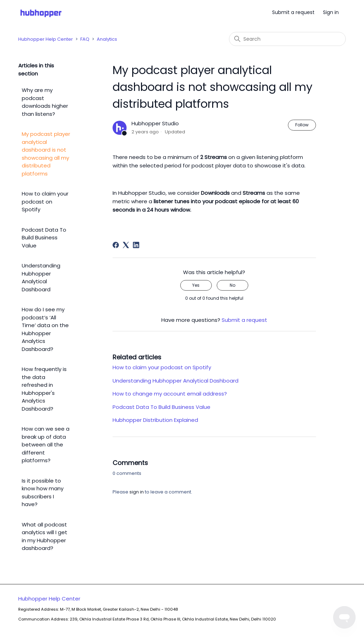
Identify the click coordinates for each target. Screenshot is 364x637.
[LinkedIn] (136, 245)
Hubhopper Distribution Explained (155, 420)
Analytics (107, 39)
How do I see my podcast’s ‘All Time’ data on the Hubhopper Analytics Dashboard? (45, 329)
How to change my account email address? (170, 394)
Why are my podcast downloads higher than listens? (45, 102)
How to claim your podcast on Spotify (45, 201)
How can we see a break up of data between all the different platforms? (46, 444)
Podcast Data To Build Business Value (44, 238)
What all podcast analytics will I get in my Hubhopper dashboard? (45, 536)
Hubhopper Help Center (46, 39)
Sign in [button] (331, 12)
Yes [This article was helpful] (196, 285)
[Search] (287, 39)
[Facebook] (116, 245)
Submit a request (293, 12)
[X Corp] (126, 245)
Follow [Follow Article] (302, 125)
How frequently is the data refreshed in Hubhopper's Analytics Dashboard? (44, 389)
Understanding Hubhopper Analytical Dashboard (41, 277)
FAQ (85, 39)
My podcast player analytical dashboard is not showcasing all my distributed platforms (46, 154)
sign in (137, 492)
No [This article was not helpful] (232, 285)
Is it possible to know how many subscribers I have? (43, 493)
